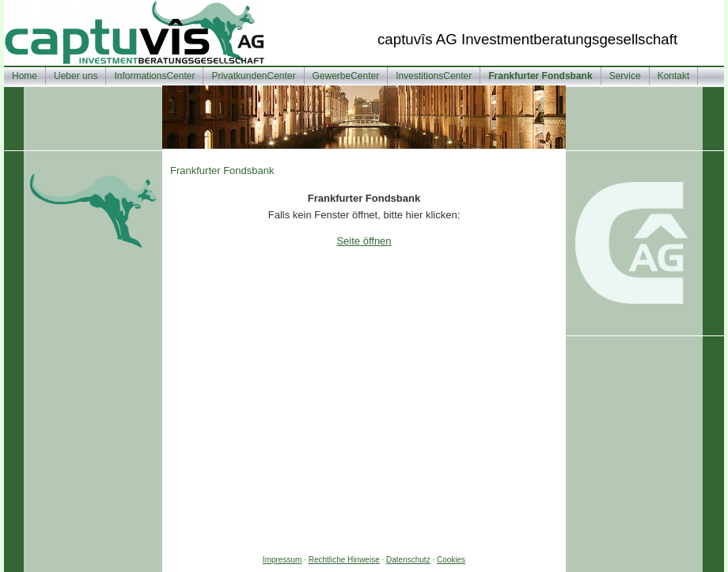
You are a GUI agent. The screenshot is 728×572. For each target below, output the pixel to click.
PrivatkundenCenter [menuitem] (253, 76)
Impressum (282, 560)
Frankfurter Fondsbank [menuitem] (540, 76)
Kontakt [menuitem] (674, 76)
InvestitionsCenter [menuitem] (434, 76)
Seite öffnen (364, 241)
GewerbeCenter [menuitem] (346, 76)
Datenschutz (408, 560)
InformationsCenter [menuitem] (154, 76)
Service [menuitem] (625, 76)
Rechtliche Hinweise (344, 560)
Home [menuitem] (25, 76)
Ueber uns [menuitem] (76, 76)
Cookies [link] (451, 560)
